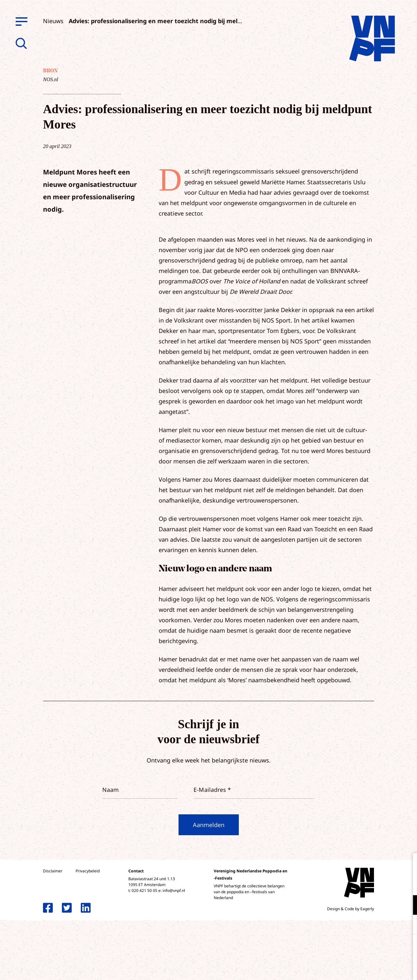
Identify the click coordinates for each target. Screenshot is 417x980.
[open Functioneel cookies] (407, 906)
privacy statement (385, 884)
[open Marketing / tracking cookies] (407, 925)
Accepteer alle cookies (362, 949)
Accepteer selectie (362, 968)
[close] (407, 865)
